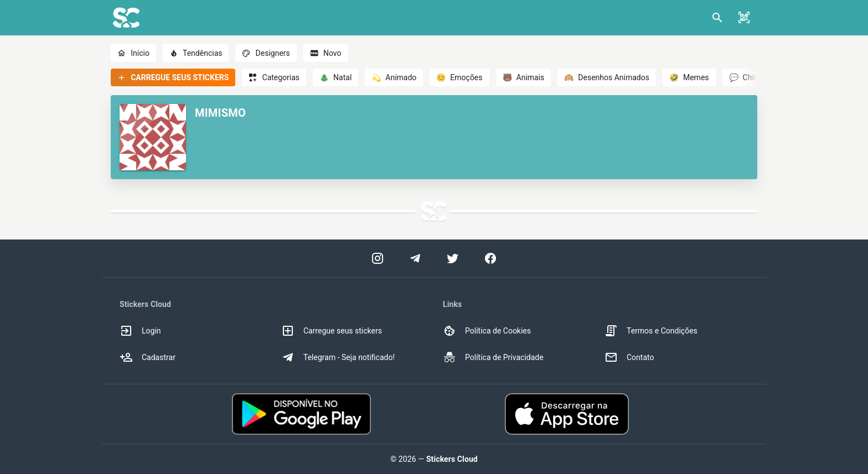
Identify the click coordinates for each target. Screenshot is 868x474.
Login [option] (140, 331)
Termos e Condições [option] (651, 331)
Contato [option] (629, 357)
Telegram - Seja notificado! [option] (338, 357)
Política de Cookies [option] (487, 331)
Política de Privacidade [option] (493, 357)
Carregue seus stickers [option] (332, 331)
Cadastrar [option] (148, 357)
